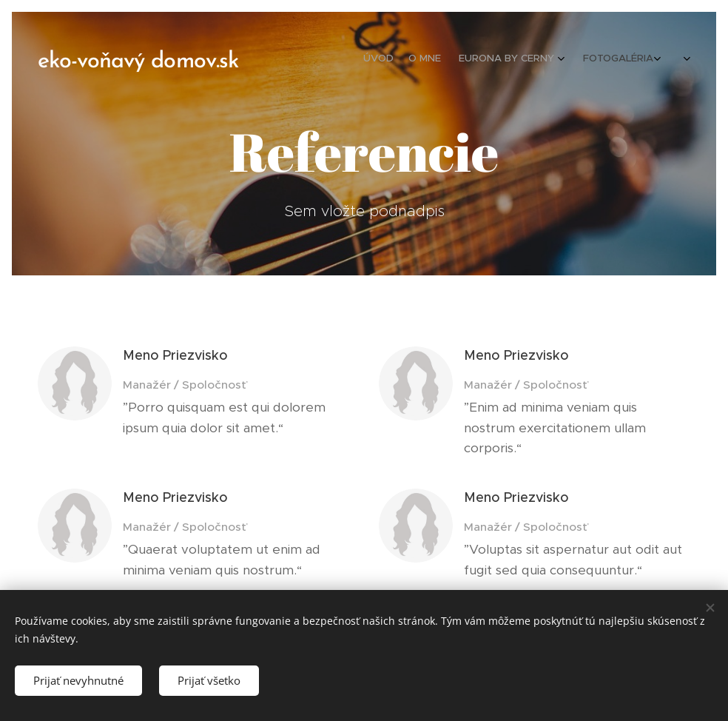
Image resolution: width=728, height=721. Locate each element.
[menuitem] (463, 60)
